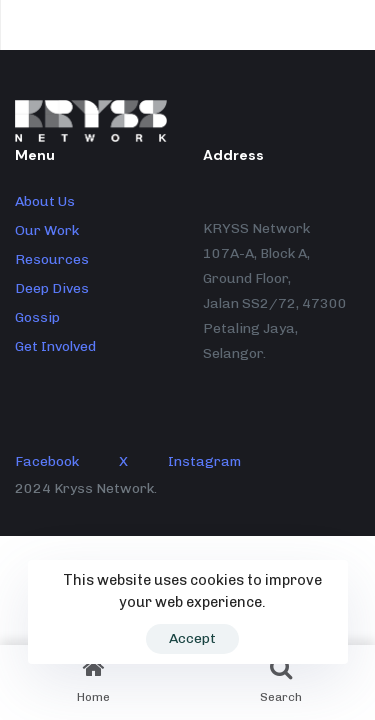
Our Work (47, 230)
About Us (45, 201)
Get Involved (55, 346)
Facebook (47, 461)
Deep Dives (52, 288)
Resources (52, 259)
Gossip (37, 317)
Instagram (204, 461)
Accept (192, 638)
